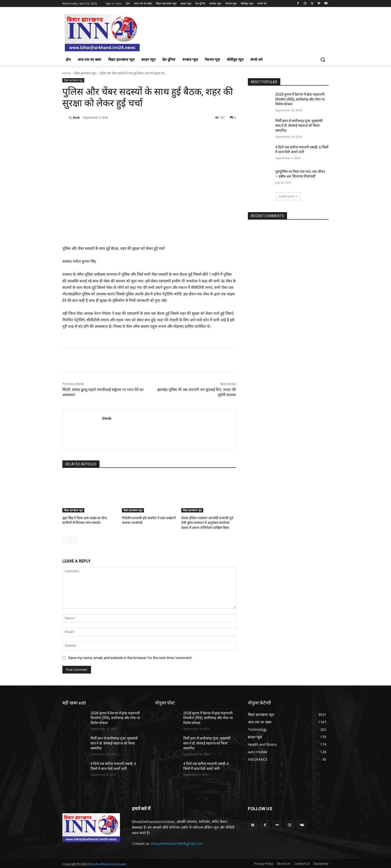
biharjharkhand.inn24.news (107, 863)
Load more (288, 196)
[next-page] (73, 539)
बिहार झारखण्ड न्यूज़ (85, 73)
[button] (323, 60)
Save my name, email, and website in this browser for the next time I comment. (130, 657)
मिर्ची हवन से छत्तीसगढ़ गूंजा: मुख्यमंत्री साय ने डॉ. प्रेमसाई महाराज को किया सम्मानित (299, 126)
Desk (76, 117)
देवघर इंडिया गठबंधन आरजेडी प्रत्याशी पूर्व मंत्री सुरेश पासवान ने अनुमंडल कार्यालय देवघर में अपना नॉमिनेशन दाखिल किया (208, 522)
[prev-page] (65, 539)
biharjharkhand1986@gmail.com (177, 843)
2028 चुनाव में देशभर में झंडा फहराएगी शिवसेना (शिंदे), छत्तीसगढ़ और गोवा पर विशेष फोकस (300, 99)
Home (67, 73)
